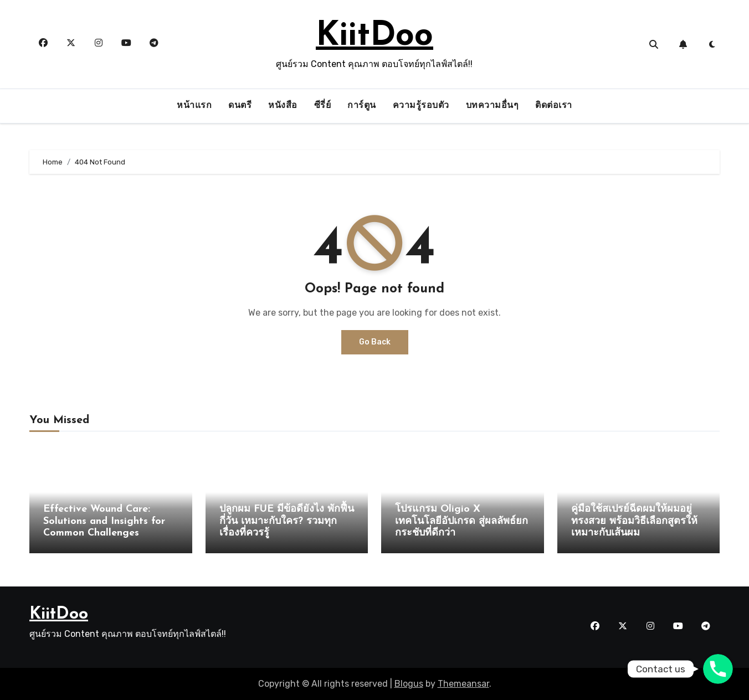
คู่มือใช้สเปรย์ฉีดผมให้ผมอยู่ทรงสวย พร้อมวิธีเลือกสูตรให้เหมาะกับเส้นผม (634, 521)
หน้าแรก (194, 106)
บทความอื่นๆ (493, 106)
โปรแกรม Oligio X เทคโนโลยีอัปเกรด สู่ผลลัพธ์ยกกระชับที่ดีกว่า (461, 521)
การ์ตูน (362, 106)
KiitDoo (374, 37)
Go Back (375, 342)
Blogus (409, 684)
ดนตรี (240, 106)
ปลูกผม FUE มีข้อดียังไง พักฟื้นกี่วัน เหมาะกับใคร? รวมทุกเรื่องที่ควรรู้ (287, 521)
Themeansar (463, 684)
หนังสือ (283, 106)
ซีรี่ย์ (323, 106)
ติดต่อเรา (554, 106)
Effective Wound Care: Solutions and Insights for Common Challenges (104, 521)
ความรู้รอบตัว (421, 106)
